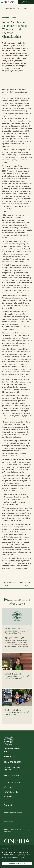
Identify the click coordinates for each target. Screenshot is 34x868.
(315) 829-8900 (15, 762)
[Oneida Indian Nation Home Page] (10, 2)
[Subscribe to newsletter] (29, 805)
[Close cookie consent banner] (30, 849)
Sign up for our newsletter (12, 803)
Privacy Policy (19, 857)
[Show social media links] (26, 584)
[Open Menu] (2, 2)
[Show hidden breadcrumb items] (3, 8)
